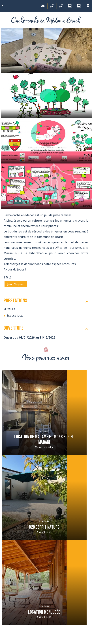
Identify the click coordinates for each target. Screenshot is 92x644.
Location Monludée (44, 612)
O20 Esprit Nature (44, 527)
